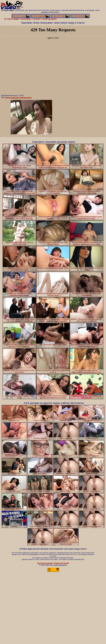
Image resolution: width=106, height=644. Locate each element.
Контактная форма (45, 563)
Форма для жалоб (61, 563)
